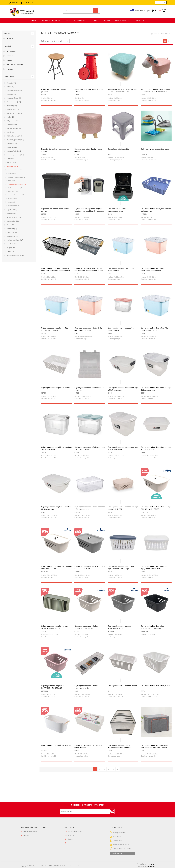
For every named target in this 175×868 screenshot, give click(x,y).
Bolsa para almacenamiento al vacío (155, 149)
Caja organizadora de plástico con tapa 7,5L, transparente (90, 508)
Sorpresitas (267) (12, 236)
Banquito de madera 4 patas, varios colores (55, 150)
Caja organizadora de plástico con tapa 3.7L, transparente (123, 448)
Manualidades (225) (13, 109)
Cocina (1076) (11, 83)
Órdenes (70, 839)
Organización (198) (13, 221)
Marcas (7, 46)
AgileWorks (151, 866)
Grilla (165, 41)
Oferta (7, 33)
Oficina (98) (10, 225)
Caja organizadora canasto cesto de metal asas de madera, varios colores (56, 269)
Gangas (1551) (11, 162)
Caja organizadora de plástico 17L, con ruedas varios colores (155, 269)
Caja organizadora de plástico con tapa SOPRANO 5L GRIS (90, 567)
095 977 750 (154, 10)
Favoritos (71, 843)
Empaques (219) (12, 143)
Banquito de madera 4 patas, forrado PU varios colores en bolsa (122, 90)
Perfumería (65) (12, 228)
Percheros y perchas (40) (15, 187)
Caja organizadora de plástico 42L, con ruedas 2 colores (55, 329)
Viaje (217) (10, 251)
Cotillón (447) (11, 132)
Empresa (26, 835)
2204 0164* (117, 836)
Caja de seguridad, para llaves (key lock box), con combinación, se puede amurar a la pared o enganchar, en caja (90, 211)
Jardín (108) (11, 180)
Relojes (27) (11, 202)
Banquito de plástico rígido (118, 149)
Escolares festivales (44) (14, 151)
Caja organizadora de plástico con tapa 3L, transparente (156, 448)
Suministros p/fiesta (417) (15, 240)
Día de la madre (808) (14, 102)
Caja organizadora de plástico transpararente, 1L (86, 687)
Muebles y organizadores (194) (17, 184)
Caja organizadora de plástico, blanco (122, 685)
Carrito (164, 10)
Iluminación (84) (13, 198)
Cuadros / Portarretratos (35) (16, 177)
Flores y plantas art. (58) (15, 170)
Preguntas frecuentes (30, 831)
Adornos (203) (12, 173)
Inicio (155, 33)
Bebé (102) (10, 86)
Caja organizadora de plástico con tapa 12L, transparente (156, 389)
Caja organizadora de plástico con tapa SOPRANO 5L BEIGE (56, 567)
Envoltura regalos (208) (14, 90)
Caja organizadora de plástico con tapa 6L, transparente (56, 508)
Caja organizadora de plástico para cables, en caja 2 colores (55, 627)
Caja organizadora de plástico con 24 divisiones (89, 389)
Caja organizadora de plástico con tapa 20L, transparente (56, 448)
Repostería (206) (12, 232)
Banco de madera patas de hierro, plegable (54, 90)
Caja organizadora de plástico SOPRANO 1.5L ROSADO (53, 687)
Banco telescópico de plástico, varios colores (89, 90)
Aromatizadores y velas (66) (16, 195)
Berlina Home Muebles (15, 64)
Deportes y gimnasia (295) (15, 139)
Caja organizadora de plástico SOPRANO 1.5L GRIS (119, 627)
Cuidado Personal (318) (14, 136)
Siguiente (118, 769)
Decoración (164, 33)
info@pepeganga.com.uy (121, 844)
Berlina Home (11, 51)
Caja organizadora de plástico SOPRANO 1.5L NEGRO (153, 627)
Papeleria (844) (12, 147)
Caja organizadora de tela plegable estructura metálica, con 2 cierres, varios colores (154, 747)
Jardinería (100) (12, 105)
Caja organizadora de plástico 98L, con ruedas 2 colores (155, 329)
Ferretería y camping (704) (15, 155)
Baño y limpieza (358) (14, 128)
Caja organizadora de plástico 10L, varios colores (121, 269)
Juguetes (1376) (12, 210)
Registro (15, 2)
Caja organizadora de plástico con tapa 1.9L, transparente (123, 389)
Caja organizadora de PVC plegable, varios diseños (89, 746)
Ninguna (10, 69)
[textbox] (79, 11)
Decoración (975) (12, 166)
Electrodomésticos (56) (14, 98)
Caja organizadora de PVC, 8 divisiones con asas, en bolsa (119, 746)
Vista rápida (57, 84)
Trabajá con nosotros (118, 853)
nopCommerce (150, 864)
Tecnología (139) (12, 244)
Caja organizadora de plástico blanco (56, 387)
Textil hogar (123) (13, 191)
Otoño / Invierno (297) (14, 217)
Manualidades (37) (13, 205)
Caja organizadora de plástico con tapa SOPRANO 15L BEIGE (156, 508)
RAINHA (9, 60)
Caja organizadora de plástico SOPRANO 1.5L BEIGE (86, 627)
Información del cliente (75, 831)
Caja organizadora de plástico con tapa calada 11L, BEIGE (123, 508)
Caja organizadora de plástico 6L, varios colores (121, 329)
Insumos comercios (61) (14, 113)
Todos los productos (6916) (15, 255)
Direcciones (71, 835)
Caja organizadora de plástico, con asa (56, 745)
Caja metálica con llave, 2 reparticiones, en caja (118, 210)
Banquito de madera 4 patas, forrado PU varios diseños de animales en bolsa (155, 92)
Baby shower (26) (12, 121)
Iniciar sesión (28, 2)
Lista (169, 41)
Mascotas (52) (11, 94)
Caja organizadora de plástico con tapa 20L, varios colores (90, 448)
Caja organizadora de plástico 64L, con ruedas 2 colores (88, 329)
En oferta (10, 38)
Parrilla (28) (10, 117)
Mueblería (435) (12, 213)
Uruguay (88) (11, 247)
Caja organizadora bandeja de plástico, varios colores (156, 210)
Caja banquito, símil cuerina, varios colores (55, 210)
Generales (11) (11, 158)
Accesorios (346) (12, 124)
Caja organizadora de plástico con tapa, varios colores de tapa (121, 567)
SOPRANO (10, 56)
